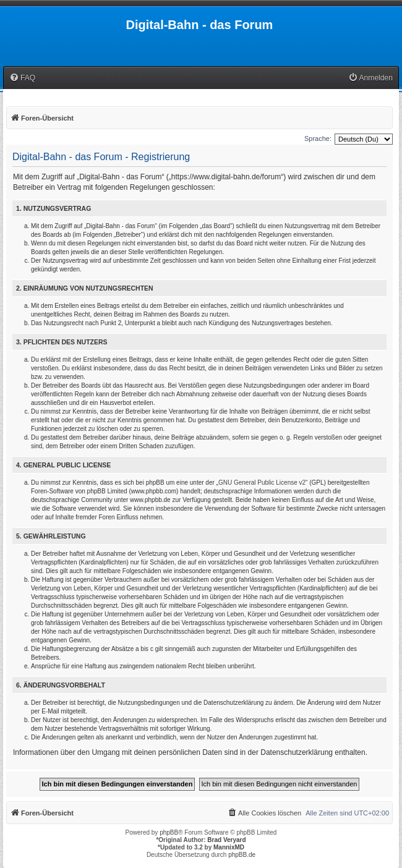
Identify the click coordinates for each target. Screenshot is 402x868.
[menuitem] (22, 78)
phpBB (169, 832)
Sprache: (318, 138)
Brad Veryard (226, 840)
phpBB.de (242, 855)
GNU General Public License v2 (262, 483)
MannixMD (229, 847)
